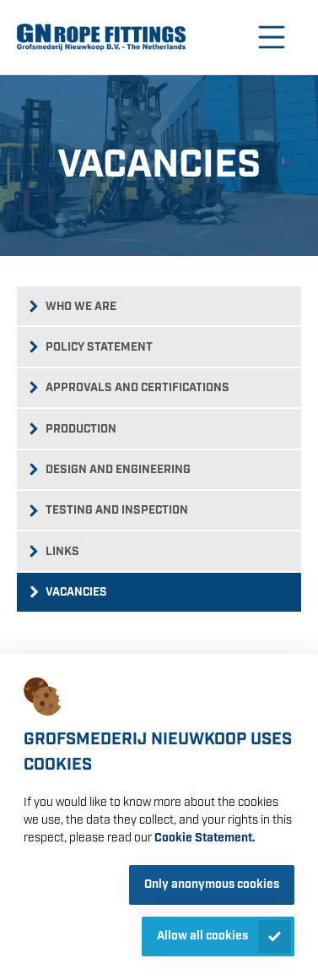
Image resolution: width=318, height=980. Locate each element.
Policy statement (99, 347)
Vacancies (76, 592)
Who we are (81, 307)
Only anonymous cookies (212, 885)
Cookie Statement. (205, 838)
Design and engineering (118, 470)
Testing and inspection (117, 510)
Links (62, 552)
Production (81, 429)
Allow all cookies (202, 936)
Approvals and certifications (137, 388)
